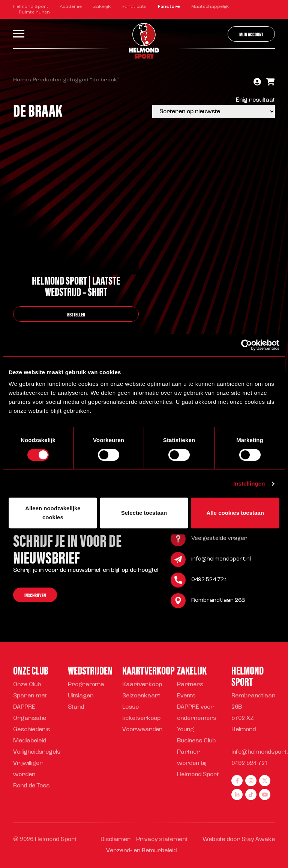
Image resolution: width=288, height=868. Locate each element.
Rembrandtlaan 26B (218, 602)
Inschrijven (35, 596)
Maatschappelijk (210, 7)
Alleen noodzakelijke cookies (53, 513)
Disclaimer (115, 840)
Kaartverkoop (142, 685)
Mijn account (251, 34)
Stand (76, 707)
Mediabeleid (30, 741)
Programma (86, 685)
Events (186, 696)
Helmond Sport (31, 7)
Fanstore (169, 7)
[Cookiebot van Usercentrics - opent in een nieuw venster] (247, 345)
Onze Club (27, 685)
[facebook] (237, 781)
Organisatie (30, 719)
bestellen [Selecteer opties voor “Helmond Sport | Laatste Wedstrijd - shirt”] (76, 314)
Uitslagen (81, 696)
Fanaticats (134, 7)
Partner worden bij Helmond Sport (198, 764)
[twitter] (265, 781)
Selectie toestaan (144, 513)
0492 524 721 (209, 581)
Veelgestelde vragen (219, 540)
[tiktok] (251, 795)
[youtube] (265, 795)
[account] (257, 82)
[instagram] (251, 781)
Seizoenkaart (141, 696)
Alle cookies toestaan (235, 513)
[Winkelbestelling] (214, 112)
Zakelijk (102, 7)
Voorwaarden (142, 730)
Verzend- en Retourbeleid (141, 851)
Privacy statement (162, 840)
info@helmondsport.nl (221, 560)
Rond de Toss (31, 786)
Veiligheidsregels (37, 752)
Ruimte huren (34, 12)
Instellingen (249, 483)
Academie (71, 7)
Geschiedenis (31, 730)
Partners (190, 685)
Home (21, 80)
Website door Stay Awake (239, 840)
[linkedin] (237, 795)
